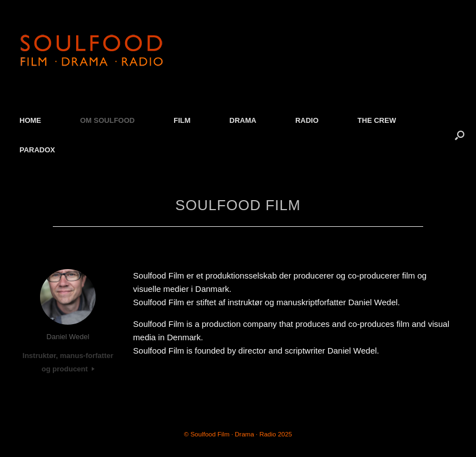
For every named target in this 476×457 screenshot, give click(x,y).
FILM (182, 120)
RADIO (307, 120)
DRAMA (243, 120)
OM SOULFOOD (107, 120)
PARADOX (37, 150)
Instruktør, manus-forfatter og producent (68, 362)
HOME (30, 120)
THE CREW (377, 120)
